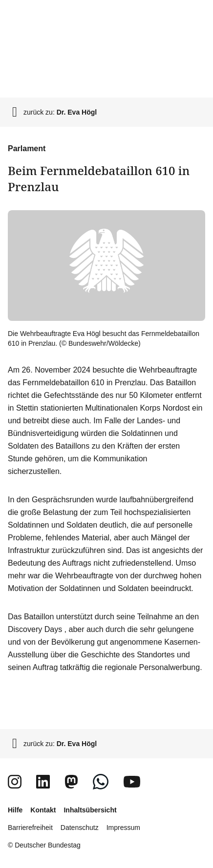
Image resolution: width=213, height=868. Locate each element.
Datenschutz (80, 828)
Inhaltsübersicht (90, 810)
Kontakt (43, 810)
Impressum (123, 828)
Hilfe (15, 810)
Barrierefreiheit (30, 828)
